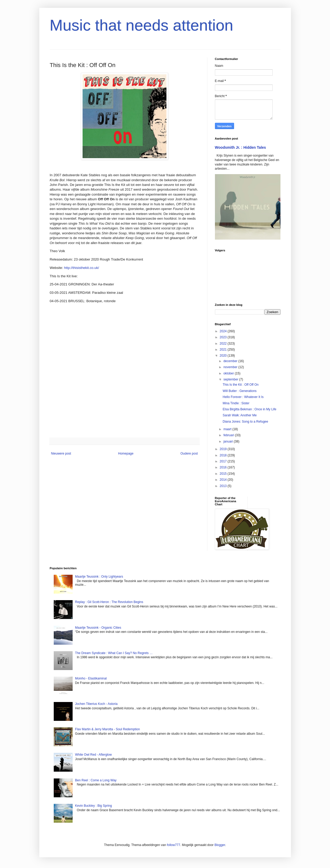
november (231, 367)
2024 (224, 331)
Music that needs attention (142, 25)
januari (228, 441)
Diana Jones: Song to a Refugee (245, 422)
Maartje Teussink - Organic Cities (98, 628)
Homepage (126, 454)
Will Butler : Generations (239, 391)
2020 (224, 356)
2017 (224, 461)
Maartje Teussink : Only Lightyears (99, 577)
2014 (224, 480)
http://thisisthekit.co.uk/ (81, 268)
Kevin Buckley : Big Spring (93, 806)
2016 (224, 467)
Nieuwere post (61, 454)
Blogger (220, 845)
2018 (224, 455)
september (231, 379)
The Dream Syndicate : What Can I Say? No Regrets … (114, 653)
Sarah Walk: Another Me (240, 415)
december (231, 361)
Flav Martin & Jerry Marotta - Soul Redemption (107, 729)
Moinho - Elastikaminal (91, 678)
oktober (229, 373)
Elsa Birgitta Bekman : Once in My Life (249, 409)
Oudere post (189, 454)
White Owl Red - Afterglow (93, 755)
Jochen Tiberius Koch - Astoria (96, 704)
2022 (224, 344)
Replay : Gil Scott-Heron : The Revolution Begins (109, 602)
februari (229, 435)
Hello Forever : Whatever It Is (243, 397)
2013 (224, 486)
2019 (224, 449)
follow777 (174, 845)
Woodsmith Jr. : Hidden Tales (240, 147)
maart (228, 429)
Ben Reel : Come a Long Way (96, 780)
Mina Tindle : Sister (236, 403)
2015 (224, 474)
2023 (224, 337)
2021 (224, 350)
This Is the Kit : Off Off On (240, 385)
